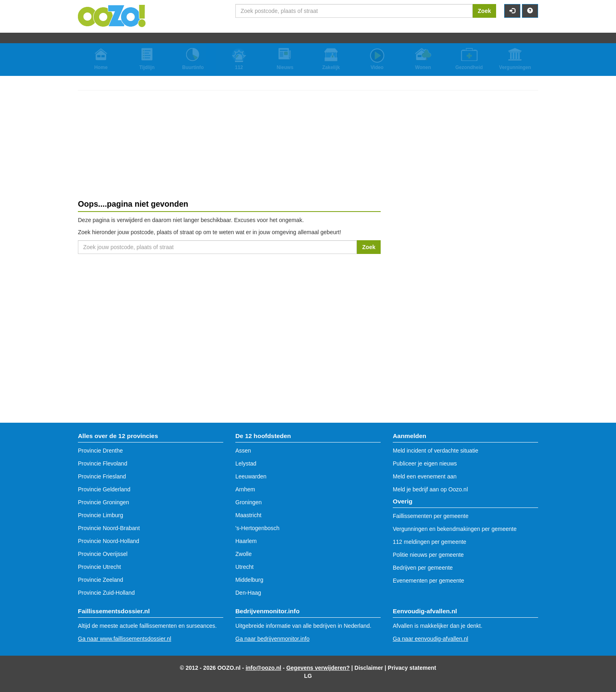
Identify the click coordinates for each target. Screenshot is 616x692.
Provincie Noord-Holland (109, 541)
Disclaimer (369, 668)
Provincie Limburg (101, 515)
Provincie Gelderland (104, 489)
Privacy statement (412, 668)
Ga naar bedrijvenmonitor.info (272, 639)
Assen (243, 451)
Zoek (485, 11)
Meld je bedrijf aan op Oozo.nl (430, 489)
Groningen (248, 502)
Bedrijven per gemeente (423, 568)
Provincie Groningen (104, 502)
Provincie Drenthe (100, 451)
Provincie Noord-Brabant (109, 528)
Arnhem (245, 489)
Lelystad (246, 463)
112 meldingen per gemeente (430, 542)
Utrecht (244, 567)
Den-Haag (248, 593)
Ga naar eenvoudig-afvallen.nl (431, 639)
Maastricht (248, 515)
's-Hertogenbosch (257, 528)
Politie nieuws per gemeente (428, 555)
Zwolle (243, 554)
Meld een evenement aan (425, 476)
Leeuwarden (251, 476)
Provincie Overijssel (103, 554)
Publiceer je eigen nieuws (425, 463)
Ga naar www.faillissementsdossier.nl (125, 639)
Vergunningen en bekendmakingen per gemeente (455, 529)
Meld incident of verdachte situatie (436, 451)
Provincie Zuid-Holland (106, 593)
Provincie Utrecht (100, 567)
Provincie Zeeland (101, 580)
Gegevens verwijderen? (318, 668)
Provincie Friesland (102, 476)
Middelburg (249, 580)
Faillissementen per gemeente (431, 516)
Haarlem (246, 541)
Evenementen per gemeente (428, 581)
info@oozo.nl (263, 668)
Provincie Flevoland (103, 463)
